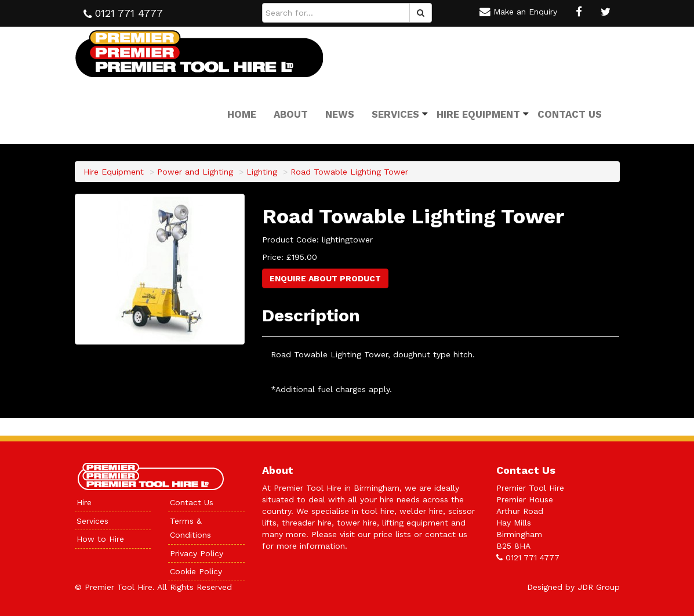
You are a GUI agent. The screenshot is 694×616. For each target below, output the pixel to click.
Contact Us (570, 114)
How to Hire (100, 539)
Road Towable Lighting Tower (349, 172)
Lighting (262, 172)
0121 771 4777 (533, 557)
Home (242, 114)
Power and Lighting (195, 172)
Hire (84, 502)
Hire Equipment (478, 114)
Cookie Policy (196, 571)
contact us (446, 534)
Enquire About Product (325, 278)
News (340, 114)
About (291, 114)
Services (395, 114)
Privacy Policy (197, 553)
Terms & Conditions (190, 528)
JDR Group (599, 587)
